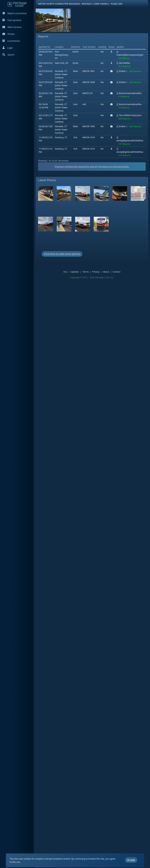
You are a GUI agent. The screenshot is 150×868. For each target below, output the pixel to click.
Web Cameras (12, 27)
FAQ (67, 280)
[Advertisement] (94, 50)
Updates (77, 280)
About (108, 280)
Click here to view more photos (62, 262)
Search (8, 55)
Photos (9, 34)
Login (8, 48)
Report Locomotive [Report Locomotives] (15, 13)
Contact (119, 280)
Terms (88, 280)
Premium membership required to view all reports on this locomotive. (94, 175)
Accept (131, 859)
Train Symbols (12, 20)
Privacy (98, 280)
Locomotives (11, 41)
